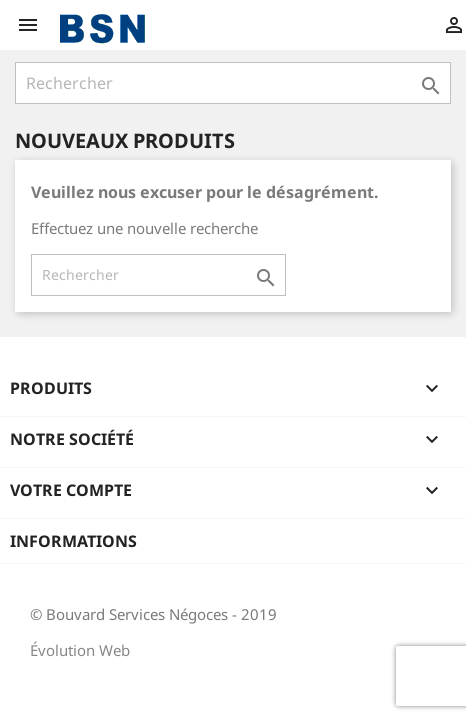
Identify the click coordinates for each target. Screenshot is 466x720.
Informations (73, 541)
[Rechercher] (233, 83)
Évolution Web (80, 650)
